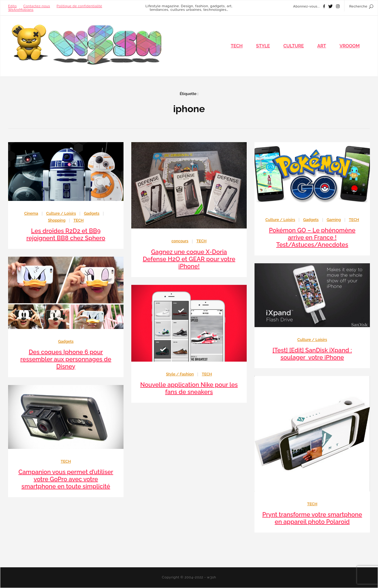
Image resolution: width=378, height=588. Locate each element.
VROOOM (350, 46)
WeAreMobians (21, 10)
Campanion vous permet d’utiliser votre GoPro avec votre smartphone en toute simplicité (66, 479)
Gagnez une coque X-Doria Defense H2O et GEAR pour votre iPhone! (189, 259)
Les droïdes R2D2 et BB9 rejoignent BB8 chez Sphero (66, 234)
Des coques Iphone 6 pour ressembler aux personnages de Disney (66, 359)
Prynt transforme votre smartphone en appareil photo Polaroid (312, 518)
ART (322, 46)
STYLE (263, 46)
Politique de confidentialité (79, 6)
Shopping (57, 220)
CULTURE (293, 46)
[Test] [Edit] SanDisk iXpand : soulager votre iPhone (312, 354)
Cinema (31, 213)
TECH (237, 46)
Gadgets (92, 213)
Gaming (334, 220)
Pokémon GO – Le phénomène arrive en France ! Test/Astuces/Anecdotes (312, 237)
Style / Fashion (180, 374)
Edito (12, 6)
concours (180, 241)
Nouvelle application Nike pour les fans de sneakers (189, 388)
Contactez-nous (37, 6)
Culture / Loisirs (61, 213)
